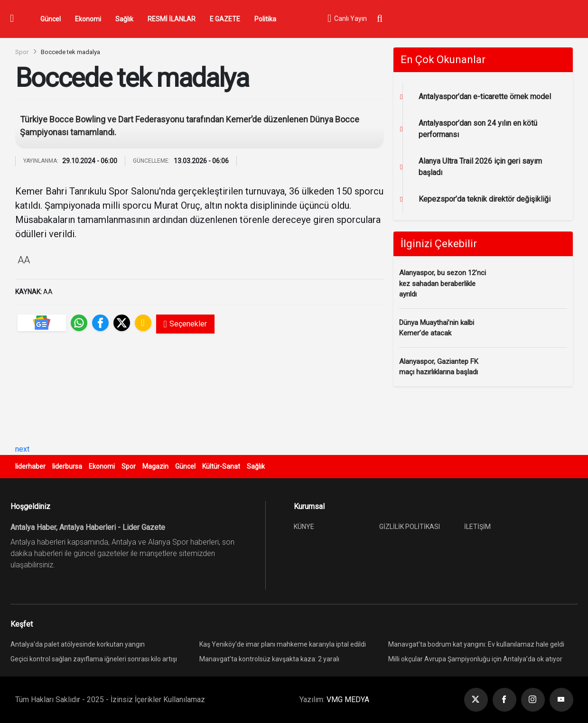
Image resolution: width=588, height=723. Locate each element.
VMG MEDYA (348, 700)
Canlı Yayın (347, 19)
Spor (22, 52)
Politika (265, 19)
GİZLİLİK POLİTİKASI (410, 527)
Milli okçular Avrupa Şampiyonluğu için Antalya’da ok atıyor (475, 659)
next (22, 449)
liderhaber (30, 466)
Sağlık (124, 19)
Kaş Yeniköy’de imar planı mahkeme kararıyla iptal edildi (283, 644)
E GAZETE (225, 19)
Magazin (155, 466)
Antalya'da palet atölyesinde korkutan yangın (78, 644)
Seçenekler (185, 324)
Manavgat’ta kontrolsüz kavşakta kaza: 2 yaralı (269, 659)
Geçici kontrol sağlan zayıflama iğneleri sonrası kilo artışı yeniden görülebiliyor (94, 660)
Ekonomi (88, 19)
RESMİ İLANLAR (172, 19)
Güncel (51, 19)
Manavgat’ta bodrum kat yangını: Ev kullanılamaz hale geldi (476, 644)
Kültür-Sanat (221, 466)
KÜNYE (304, 527)
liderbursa (67, 466)
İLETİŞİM (477, 527)
